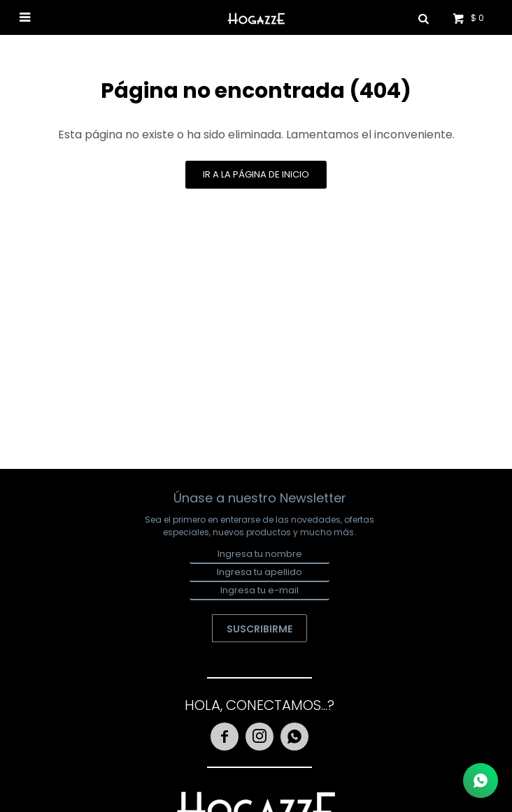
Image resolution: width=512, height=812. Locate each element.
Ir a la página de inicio (256, 174)
